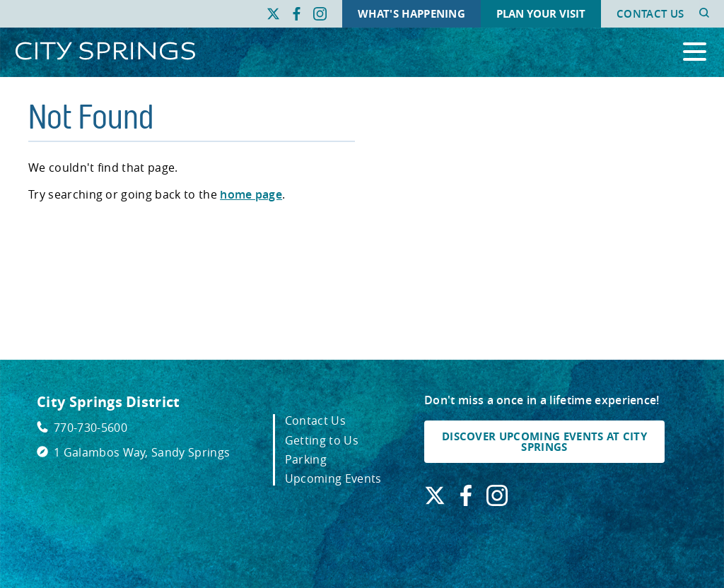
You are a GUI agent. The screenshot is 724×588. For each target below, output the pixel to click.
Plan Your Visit (541, 14)
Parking (306, 459)
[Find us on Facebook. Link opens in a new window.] (297, 14)
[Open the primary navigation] (695, 53)
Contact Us (650, 14)
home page (251, 194)
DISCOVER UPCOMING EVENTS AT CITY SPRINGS (544, 442)
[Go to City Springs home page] (105, 52)
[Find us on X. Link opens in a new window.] (273, 14)
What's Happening (411, 14)
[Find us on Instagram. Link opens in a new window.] (320, 14)
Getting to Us (322, 440)
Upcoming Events (333, 478)
